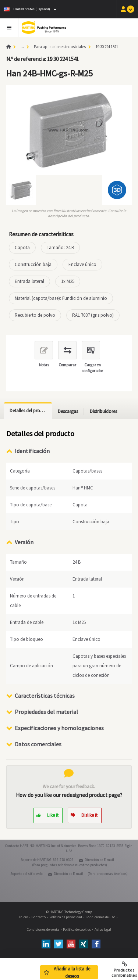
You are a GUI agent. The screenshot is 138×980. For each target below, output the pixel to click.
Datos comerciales (38, 744)
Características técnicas (45, 696)
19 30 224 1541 (107, 47)
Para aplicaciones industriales (60, 47)
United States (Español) (27, 9)
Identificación (32, 451)
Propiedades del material (46, 712)
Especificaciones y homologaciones (59, 728)
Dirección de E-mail (99, 860)
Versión (24, 542)
